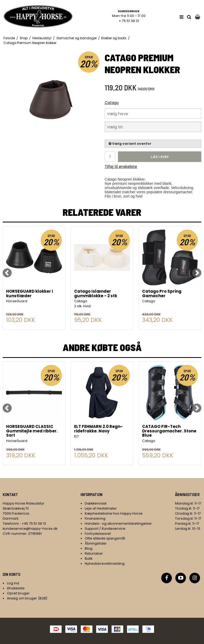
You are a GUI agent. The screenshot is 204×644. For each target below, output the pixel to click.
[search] (189, 17)
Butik (89, 558)
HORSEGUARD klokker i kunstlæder (29, 294)
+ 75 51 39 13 (129, 21)
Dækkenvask (96, 503)
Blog (89, 548)
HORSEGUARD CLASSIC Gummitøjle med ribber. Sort (32, 431)
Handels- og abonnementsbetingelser (118, 523)
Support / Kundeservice (105, 529)
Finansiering (95, 518)
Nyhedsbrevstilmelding (105, 564)
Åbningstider (96, 543)
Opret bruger (18, 593)
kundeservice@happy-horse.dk (30, 529)
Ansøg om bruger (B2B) (27, 598)
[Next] (197, 273)
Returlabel (94, 553)
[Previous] (7, 273)
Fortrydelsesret (98, 534)
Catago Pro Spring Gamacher (162, 294)
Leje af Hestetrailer (101, 508)
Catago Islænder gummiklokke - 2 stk (96, 294)
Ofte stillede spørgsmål (105, 538)
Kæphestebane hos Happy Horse (114, 513)
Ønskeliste (16, 588)
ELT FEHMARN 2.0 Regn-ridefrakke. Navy (98, 429)
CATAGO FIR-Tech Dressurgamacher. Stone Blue (169, 431)
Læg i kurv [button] (160, 157)
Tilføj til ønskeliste (121, 167)
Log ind (13, 583)
